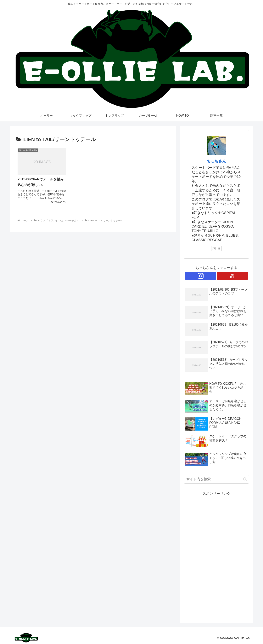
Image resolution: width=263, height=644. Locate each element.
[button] (245, 479)
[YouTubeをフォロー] (219, 248)
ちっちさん (216, 161)
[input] (216, 479)
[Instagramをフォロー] (214, 248)
